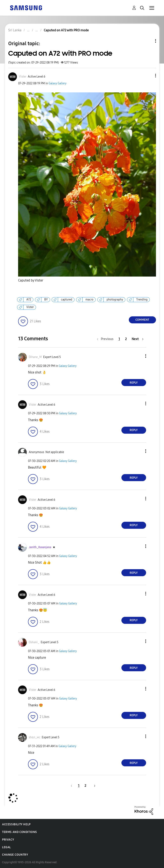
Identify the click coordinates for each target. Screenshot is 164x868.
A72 (29, 300)
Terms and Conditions (20, 832)
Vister (30, 307)
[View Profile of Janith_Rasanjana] (40, 547)
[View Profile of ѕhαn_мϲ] (35, 737)
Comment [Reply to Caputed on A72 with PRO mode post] (142, 320)
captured (67, 300)
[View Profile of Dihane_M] (35, 357)
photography (115, 300)
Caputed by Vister (31, 280)
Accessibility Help (16, 824)
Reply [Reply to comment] (134, 383)
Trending (142, 300)
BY (46, 300)
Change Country (15, 855)
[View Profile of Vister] (23, 77)
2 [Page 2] (126, 339)
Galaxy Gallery (58, 83)
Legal (6, 847)
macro (89, 300)
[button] (149, 76)
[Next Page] (138, 339)
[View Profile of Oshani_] (34, 642)
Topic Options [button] (149, 41)
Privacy (8, 840)
